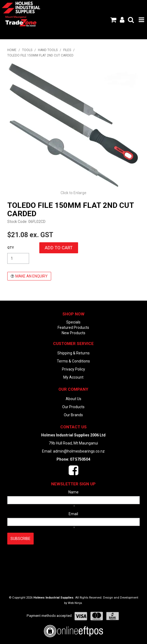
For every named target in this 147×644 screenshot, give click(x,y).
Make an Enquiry (31, 276)
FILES (67, 50)
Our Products (73, 407)
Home (12, 50)
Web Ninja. (75, 603)
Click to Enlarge (73, 193)
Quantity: (11, 248)
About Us (73, 399)
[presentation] (48, 558)
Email (73, 514)
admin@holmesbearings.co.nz (79, 451)
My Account (73, 377)
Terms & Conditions (73, 361)
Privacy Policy (73, 369)
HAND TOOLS (48, 50)
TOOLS (27, 50)
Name (73, 492)
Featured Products (73, 328)
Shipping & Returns (73, 353)
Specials (73, 322)
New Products (73, 333)
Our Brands (73, 415)
